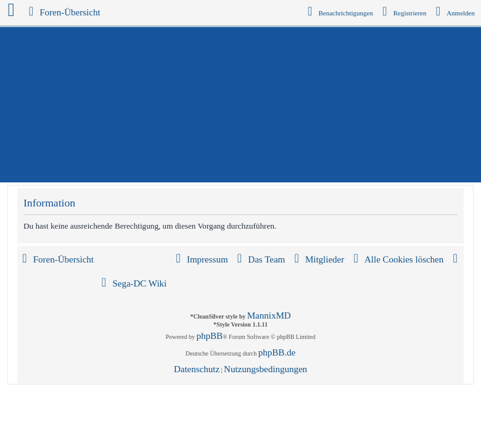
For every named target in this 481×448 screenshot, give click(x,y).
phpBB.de (277, 352)
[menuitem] (456, 13)
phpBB (210, 336)
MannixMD (269, 316)
